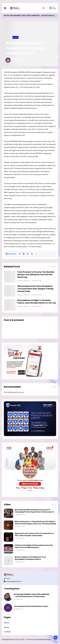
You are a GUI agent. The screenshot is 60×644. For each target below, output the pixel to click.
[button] (36, 254)
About (6, 627)
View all (54, 267)
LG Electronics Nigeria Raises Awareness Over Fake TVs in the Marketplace (34, 546)
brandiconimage (43, 639)
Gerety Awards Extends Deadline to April (31, 606)
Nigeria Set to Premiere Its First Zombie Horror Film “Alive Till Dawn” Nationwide (34, 535)
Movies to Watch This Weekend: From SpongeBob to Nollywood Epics (30, 558)
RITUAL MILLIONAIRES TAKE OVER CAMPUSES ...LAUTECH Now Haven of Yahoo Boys (32, 595)
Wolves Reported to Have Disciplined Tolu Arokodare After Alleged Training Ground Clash (35, 289)
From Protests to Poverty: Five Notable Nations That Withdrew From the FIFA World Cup (36, 275)
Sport (15, 37)
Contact (7, 632)
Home (8, 37)
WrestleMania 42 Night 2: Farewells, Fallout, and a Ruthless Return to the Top (37, 302)
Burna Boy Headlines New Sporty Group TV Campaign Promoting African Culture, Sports (34, 511)
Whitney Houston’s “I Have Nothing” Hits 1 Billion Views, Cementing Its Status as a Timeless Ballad (35, 523)
